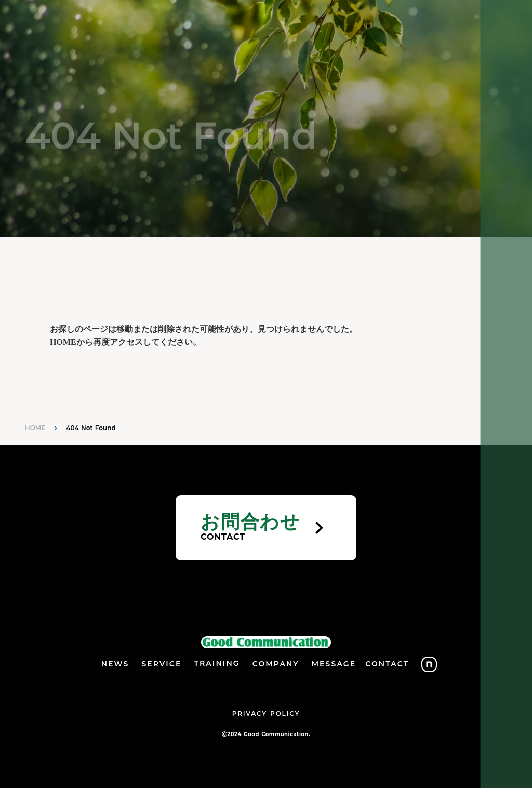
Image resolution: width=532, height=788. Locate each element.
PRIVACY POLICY (266, 713)
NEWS (115, 664)
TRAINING (217, 663)
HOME (35, 428)
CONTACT (387, 664)
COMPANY (276, 664)
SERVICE (161, 664)
